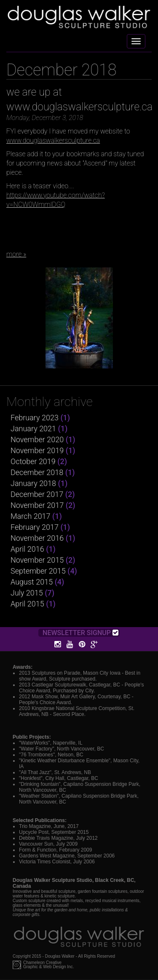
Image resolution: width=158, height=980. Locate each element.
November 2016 (37, 538)
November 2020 (37, 439)
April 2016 (27, 549)
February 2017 (35, 527)
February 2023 (35, 418)
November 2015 (37, 560)
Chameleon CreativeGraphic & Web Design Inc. (48, 965)
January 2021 (33, 429)
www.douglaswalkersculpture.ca (53, 140)
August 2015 (32, 582)
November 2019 (37, 450)
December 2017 (37, 494)
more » (16, 254)
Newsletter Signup (80, 633)
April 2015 (27, 604)
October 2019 (33, 461)
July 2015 (27, 593)
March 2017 (31, 516)
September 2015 (38, 571)
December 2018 (37, 472)
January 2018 (33, 483)
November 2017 (37, 505)
